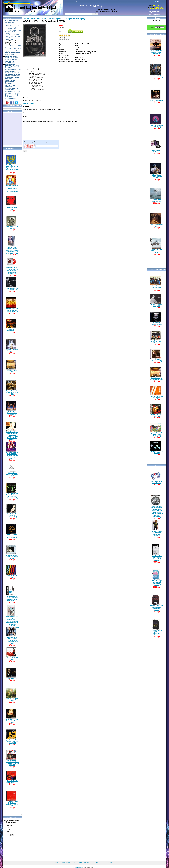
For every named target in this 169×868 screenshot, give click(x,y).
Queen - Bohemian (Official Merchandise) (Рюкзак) (157, 633)
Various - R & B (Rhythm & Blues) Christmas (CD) (12, 413)
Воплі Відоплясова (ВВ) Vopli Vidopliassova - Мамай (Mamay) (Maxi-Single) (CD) (12, 189)
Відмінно (69, 39)
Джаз (8, 829)
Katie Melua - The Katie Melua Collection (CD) (12, 516)
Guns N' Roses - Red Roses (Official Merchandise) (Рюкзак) (157, 608)
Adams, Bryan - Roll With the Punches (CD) (157, 251)
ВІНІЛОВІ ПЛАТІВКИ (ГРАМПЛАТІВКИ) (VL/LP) (12, 25)
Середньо (64, 39)
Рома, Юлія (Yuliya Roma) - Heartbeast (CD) (12, 721)
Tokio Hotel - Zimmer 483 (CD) (12, 227)
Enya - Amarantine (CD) (12, 658)
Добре (67, 39)
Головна (79, 2)
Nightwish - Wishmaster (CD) (12, 330)
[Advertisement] (12, 129)
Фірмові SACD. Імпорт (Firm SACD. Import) (13, 46)
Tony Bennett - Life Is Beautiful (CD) (12, 289)
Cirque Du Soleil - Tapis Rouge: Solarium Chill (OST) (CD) (12, 804)
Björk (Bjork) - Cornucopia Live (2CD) (157, 176)
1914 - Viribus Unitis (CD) (157, 225)
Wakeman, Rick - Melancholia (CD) (157, 201)
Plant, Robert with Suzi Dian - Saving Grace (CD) (157, 52)
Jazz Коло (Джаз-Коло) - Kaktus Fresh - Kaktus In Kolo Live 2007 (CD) (12, 763)
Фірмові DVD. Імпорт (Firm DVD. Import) (12, 42)
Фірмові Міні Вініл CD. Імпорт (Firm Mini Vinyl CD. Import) (13, 50)
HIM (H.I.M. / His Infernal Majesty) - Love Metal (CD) (12, 536)
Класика (9, 825)
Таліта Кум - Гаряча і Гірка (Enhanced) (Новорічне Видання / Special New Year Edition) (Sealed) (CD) (12, 436)
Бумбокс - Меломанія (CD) (157, 360)
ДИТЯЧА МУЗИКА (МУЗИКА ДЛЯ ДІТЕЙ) (12, 65)
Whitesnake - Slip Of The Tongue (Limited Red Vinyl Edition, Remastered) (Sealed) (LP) (12, 271)
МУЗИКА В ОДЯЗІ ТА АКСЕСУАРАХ (12, 89)
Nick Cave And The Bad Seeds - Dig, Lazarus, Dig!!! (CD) (12, 310)
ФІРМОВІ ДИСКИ (12, 29)
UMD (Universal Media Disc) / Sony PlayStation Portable (13, 32)
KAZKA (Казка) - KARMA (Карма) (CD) (12, 208)
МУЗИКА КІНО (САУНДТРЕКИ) (10, 62)
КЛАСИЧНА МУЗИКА (12, 21)
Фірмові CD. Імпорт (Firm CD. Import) (12, 39)
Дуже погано (60, 39)
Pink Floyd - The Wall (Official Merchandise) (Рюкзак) (157, 558)
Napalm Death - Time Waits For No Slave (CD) (12, 392)
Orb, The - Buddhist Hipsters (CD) (157, 126)
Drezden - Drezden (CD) (12, 576)
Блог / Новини (88, 2)
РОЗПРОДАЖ (9, 97)
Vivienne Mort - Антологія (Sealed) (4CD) (12, 474)
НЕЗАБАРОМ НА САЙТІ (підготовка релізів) (13, 94)
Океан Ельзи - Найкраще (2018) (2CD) (157, 288)
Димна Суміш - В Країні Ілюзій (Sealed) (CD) (157, 434)
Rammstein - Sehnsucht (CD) (157, 324)
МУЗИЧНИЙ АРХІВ (11, 98)
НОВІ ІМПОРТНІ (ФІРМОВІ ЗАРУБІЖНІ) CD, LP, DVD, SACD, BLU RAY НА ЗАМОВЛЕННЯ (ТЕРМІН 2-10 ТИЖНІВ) (13, 74)
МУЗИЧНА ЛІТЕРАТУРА (13, 92)
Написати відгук (28, 103)
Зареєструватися (155, 11)
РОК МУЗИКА (9, 22)
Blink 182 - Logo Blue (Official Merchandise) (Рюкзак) (157, 583)
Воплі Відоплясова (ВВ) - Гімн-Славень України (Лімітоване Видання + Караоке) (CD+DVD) (12, 168)
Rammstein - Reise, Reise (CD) (157, 397)
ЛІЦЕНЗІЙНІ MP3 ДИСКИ (13, 69)
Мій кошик (158, 18)
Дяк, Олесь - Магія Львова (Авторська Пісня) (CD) (12, 741)
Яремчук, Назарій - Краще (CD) (157, 305)
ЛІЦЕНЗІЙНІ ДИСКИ (13, 27)
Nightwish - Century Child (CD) (12, 351)
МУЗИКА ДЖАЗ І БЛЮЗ (13, 53)
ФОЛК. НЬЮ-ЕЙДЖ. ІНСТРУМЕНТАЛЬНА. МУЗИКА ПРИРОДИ (12, 58)
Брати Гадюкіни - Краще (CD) (157, 415)
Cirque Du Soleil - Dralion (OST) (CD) (12, 782)
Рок (8, 827)
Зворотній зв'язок (84, 863)
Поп (8, 832)
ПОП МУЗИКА (10, 55)
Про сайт (81, 6)
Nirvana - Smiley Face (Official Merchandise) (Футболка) (157, 533)
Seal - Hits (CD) (12, 678)
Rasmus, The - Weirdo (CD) (157, 151)
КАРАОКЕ (8, 68)
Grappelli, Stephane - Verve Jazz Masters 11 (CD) (12, 557)
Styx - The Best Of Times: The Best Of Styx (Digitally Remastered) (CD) (12, 496)
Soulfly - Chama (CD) (157, 100)
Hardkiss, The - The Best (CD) (157, 452)
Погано (62, 39)
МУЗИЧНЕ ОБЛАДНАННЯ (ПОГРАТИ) (10, 85)
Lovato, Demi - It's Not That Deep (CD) (157, 76)
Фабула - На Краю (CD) (12, 700)
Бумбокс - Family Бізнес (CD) (157, 342)
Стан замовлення (155, 14)
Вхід (151, 13)
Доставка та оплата (92, 6)
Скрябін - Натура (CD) (12, 371)
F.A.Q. (100, 7)
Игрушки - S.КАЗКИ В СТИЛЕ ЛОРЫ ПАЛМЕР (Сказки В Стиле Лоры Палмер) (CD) (12, 455)
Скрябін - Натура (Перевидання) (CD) (157, 379)
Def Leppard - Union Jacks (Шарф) (157, 482)
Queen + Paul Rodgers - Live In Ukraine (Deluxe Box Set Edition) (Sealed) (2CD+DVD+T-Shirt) (12, 250)
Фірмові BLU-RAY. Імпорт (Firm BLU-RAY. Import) (13, 35)
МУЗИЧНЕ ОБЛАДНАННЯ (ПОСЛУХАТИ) (10, 80)
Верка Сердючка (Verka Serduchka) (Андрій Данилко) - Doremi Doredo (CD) (12, 598)
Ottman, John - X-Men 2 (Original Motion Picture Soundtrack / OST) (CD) (12, 640)
